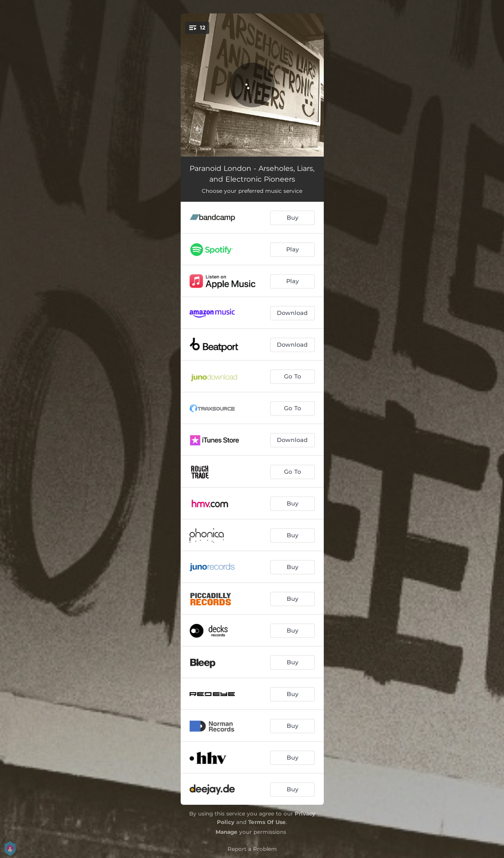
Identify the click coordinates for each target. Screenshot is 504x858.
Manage (227, 832)
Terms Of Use (267, 822)
